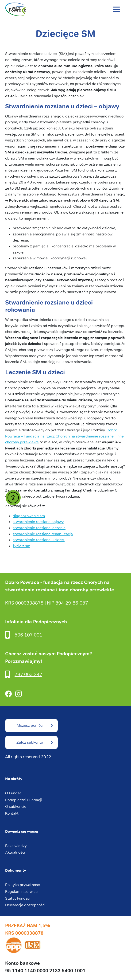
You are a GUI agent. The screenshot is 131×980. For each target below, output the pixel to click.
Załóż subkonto (30, 742)
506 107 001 (28, 635)
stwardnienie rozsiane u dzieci (39, 540)
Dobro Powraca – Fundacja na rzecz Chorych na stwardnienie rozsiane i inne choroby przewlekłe (64, 436)
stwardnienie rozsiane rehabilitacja (43, 534)
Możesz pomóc (30, 725)
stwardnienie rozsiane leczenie (39, 528)
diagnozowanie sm (29, 516)
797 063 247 (28, 674)
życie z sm (21, 546)
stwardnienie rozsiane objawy (38, 522)
